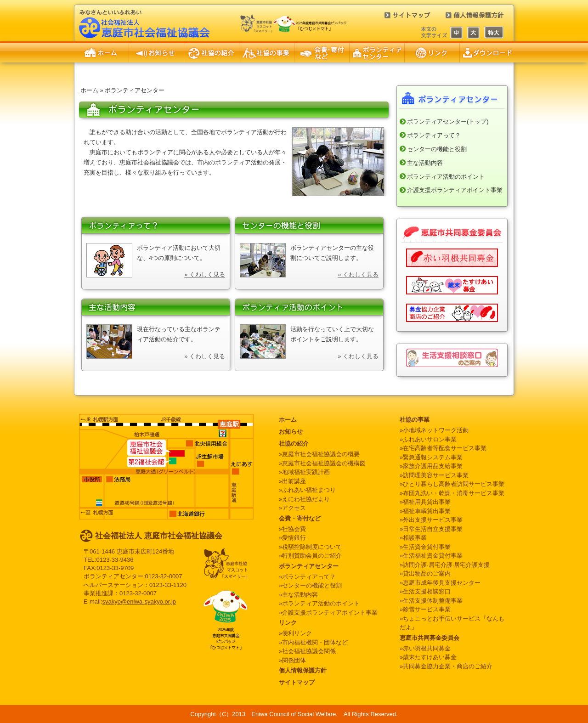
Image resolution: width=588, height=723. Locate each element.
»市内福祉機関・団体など (313, 642)
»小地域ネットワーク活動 (434, 430)
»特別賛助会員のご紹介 (310, 556)
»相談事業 (413, 538)
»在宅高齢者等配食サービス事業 (443, 448)
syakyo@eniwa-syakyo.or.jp (139, 602)
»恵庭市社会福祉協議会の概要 (319, 454)
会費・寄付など (322, 53)
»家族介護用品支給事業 (431, 466)
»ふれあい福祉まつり (307, 490)
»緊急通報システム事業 (431, 457)
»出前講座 (292, 481)
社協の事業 (267, 53)
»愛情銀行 (292, 538)
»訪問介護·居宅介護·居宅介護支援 (445, 565)
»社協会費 (292, 529)
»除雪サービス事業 (425, 609)
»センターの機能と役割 (310, 585)
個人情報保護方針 (469, 19)
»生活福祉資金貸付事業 (431, 556)
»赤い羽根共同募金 (425, 648)
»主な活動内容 (298, 595)
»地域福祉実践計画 (304, 472)
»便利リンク (295, 633)
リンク (432, 53)
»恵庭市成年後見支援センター (440, 583)
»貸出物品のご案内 (425, 573)
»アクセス (292, 508)
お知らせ (157, 53)
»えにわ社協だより (304, 499)
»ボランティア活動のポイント (319, 603)
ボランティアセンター (377, 53)
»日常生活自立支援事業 (431, 529)
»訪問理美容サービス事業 (434, 475)
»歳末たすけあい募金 (428, 657)
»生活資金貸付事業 (425, 547)
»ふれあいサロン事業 (428, 439)
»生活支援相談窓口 (425, 591)
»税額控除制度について (310, 547)
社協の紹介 (212, 53)
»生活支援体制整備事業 (431, 601)
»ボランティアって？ (307, 577)
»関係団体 (292, 660)
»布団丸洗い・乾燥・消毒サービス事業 (452, 493)
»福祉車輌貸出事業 (425, 511)
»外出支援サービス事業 (431, 520)
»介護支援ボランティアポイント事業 (328, 613)
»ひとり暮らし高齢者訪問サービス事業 (452, 484)
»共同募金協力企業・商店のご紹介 (446, 666)
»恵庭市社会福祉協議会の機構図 (322, 463)
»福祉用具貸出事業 (425, 502)
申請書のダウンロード (487, 53)
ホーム (102, 53)
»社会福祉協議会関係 (307, 651)
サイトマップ (402, 19)
